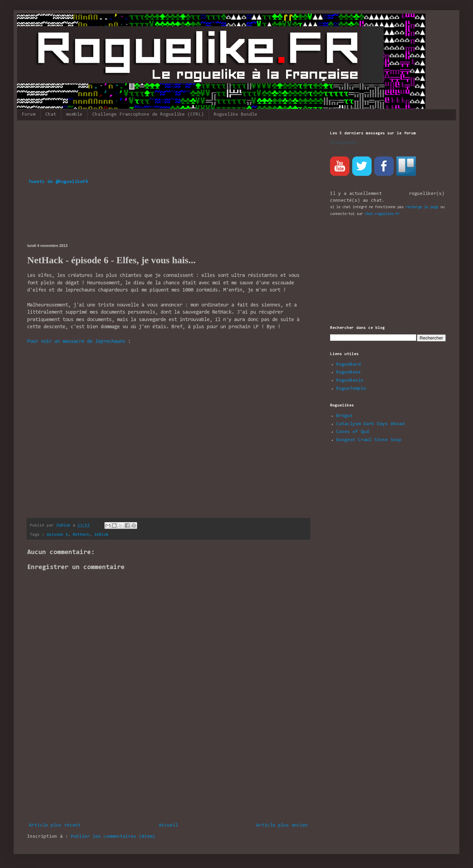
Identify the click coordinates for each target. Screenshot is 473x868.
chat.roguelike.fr (382, 214)
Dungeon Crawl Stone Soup (369, 440)
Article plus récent (55, 825)
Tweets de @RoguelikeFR (58, 182)
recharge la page (422, 207)
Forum (29, 115)
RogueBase (348, 372)
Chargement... (348, 143)
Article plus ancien (282, 825)
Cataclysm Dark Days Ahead (370, 424)
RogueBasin (350, 381)
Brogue (344, 416)
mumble (74, 115)
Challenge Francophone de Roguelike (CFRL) (148, 115)
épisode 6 (57, 535)
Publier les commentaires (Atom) (113, 837)
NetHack (81, 535)
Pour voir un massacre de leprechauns (76, 342)
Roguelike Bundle (235, 115)
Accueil (168, 825)
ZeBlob (101, 535)
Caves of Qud (353, 432)
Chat (51, 115)
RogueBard (348, 365)
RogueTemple (351, 389)
